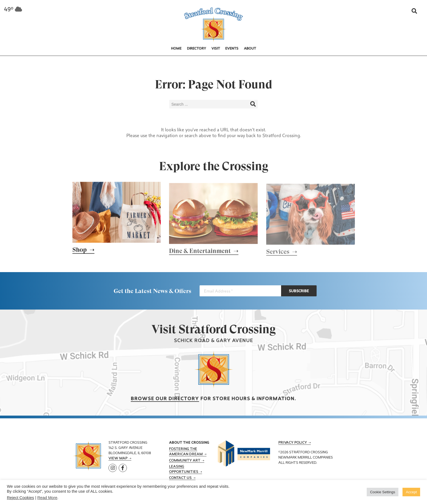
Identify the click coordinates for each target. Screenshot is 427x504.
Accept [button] (411, 492)
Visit (216, 49)
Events (232, 49)
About (250, 49)
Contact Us (180, 478)
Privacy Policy (293, 443)
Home (176, 49)
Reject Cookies (21, 498)
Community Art (185, 461)
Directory (197, 49)
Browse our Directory (165, 399)
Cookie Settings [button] (383, 492)
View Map (118, 459)
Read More (47, 498)
